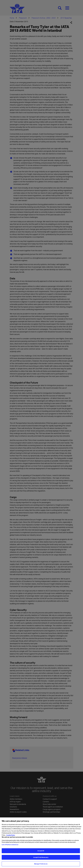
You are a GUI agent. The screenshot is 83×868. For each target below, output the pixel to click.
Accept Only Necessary (41, 858)
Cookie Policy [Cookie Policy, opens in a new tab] (11, 836)
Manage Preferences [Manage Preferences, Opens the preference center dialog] (41, 865)
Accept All (41, 852)
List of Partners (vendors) (10, 846)
